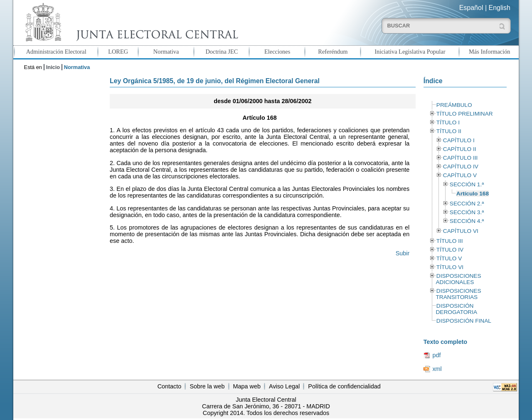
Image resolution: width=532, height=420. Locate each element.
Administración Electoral (56, 52)
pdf (436, 355)
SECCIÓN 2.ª (467, 204)
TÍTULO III (450, 241)
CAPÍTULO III (460, 158)
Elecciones (277, 52)
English (500, 8)
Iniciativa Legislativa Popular (410, 52)
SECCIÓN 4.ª (467, 221)
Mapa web (247, 386)
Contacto (170, 386)
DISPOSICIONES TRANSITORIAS (458, 294)
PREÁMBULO (454, 105)
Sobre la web (207, 386)
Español (471, 8)
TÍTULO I (448, 122)
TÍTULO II (449, 131)
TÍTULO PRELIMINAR (465, 114)
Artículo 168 (473, 194)
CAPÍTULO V (460, 175)
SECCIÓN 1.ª (467, 184)
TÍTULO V (449, 258)
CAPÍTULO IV (461, 167)
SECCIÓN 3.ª (467, 212)
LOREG (118, 52)
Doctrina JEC (222, 52)
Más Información (490, 52)
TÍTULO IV (450, 250)
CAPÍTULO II (460, 149)
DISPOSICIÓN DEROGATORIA (456, 309)
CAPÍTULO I (459, 140)
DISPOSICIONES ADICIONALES (458, 279)
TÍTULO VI (450, 267)
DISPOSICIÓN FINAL (464, 321)
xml (437, 369)
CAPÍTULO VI (461, 231)
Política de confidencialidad (344, 386)
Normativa (166, 52)
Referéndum (333, 52)
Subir (403, 253)
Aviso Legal (284, 386)
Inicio (53, 67)
